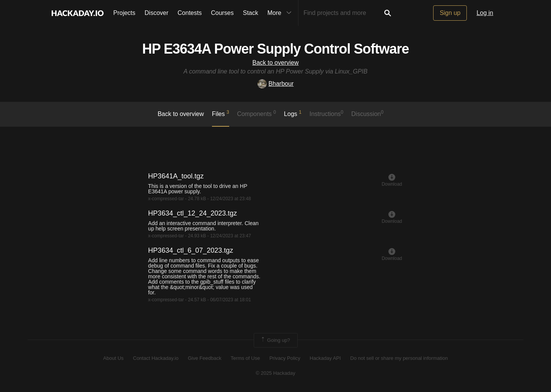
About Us (113, 358)
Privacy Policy (285, 358)
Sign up (450, 13)
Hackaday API (325, 358)
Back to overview (276, 63)
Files (221, 113)
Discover (156, 13)
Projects (124, 13)
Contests (190, 13)
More (281, 13)
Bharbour (276, 84)
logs (293, 113)
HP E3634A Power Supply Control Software (275, 49)
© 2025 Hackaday (275, 373)
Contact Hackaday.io (156, 358)
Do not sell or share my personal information (399, 358)
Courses (222, 13)
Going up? (275, 340)
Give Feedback (205, 358)
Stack (251, 13)
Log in (485, 13)
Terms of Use (245, 358)
